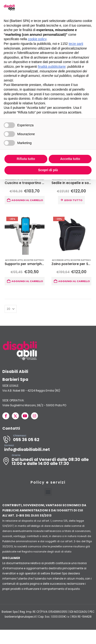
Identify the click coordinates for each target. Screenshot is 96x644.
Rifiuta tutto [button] (26, 159)
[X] (15, 416)
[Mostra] (11, 309)
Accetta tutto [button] (70, 159)
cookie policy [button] (37, 39)
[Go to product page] (25, 235)
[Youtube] (25, 416)
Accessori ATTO (14, 260)
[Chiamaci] (48, 440)
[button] (48, 492)
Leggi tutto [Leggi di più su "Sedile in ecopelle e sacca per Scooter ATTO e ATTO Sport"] (73, 200)
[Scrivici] (48, 449)
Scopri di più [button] (48, 170)
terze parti (76, 44)
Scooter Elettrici (34, 260)
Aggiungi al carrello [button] (27, 200)
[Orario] (48, 461)
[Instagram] (34, 416)
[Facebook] (6, 416)
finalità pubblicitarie (52, 67)
